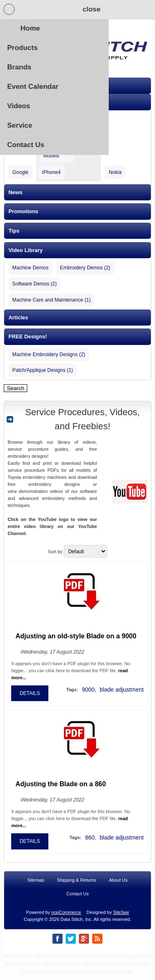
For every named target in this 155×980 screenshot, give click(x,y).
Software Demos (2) (35, 284)
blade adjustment (122, 694)
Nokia (115, 172)
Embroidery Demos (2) (85, 268)
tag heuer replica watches (88, 968)
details (30, 698)
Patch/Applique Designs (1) (43, 370)
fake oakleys (45, 968)
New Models (51, 153)
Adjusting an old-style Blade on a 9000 (76, 641)
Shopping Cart (77, 10)
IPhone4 (51, 172)
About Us (118, 885)
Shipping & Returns (77, 885)
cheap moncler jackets (108, 976)
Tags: (72, 694)
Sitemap (36, 885)
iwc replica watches (61, 976)
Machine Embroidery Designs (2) (49, 354)
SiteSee (121, 917)
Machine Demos (30, 268)
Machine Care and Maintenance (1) (52, 300)
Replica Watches (55, 961)
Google (20, 172)
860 (90, 842)
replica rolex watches (98, 961)
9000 (88, 694)
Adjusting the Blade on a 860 (61, 789)
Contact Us (77, 898)
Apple (46, 120)
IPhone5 (51, 135)
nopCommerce (66, 917)
